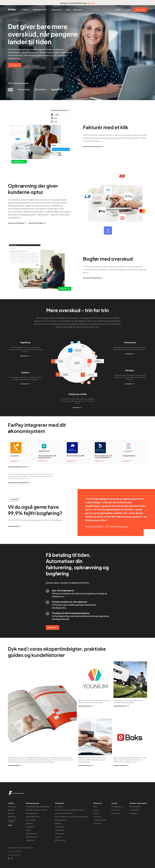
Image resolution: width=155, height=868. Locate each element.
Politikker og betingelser (138, 803)
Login (128, 10)
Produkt (26, 10)
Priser (69, 10)
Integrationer (57, 10)
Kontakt (119, 10)
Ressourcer (79, 10)
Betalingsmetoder (41, 10)
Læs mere (91, 3)
